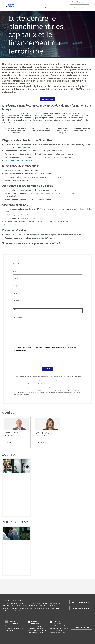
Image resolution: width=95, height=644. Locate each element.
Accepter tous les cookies (81, 602)
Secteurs (46, 8)
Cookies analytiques (36, 622)
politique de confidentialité (12, 611)
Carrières (69, 8)
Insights (61, 8)
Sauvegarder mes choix (82, 627)
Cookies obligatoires (14, 622)
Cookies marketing (58, 622)
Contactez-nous (47, 99)
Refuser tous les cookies (81, 608)
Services (54, 8)
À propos (78, 8)
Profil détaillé (10, 443)
